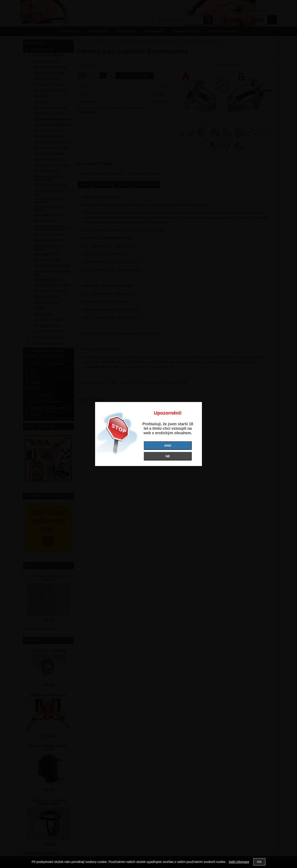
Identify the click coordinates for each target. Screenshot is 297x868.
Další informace (239, 862)
